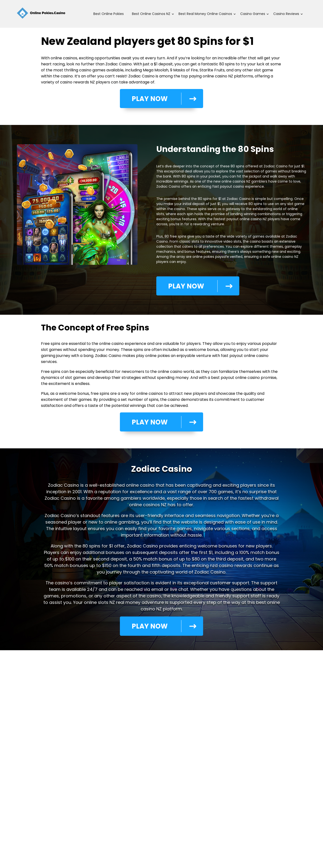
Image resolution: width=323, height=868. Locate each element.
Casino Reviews (286, 14)
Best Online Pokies (109, 14)
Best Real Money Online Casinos (205, 14)
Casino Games (253, 14)
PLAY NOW (160, 101)
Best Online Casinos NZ (151, 14)
